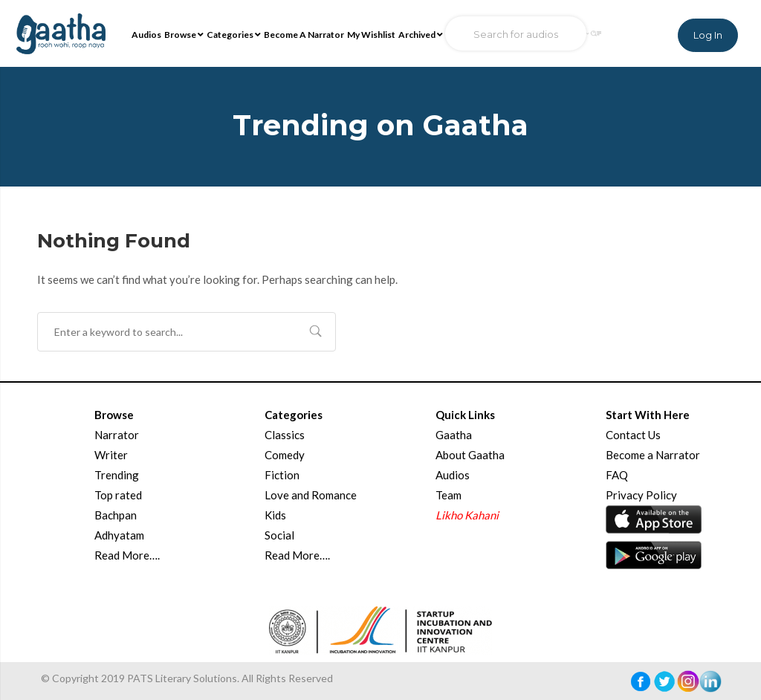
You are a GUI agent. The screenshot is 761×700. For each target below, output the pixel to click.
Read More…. (127, 555)
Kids (275, 515)
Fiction (282, 475)
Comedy (285, 455)
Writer (111, 455)
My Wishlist (371, 35)
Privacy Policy (641, 495)
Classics (285, 435)
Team (448, 495)
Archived (421, 35)
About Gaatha (470, 455)
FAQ (617, 475)
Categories (234, 35)
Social (279, 535)
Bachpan (116, 515)
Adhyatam (119, 535)
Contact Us (633, 435)
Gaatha (454, 435)
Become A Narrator (304, 35)
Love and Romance (311, 495)
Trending (117, 475)
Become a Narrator (653, 455)
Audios (146, 35)
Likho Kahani (467, 515)
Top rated (118, 495)
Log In (708, 35)
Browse (184, 35)
